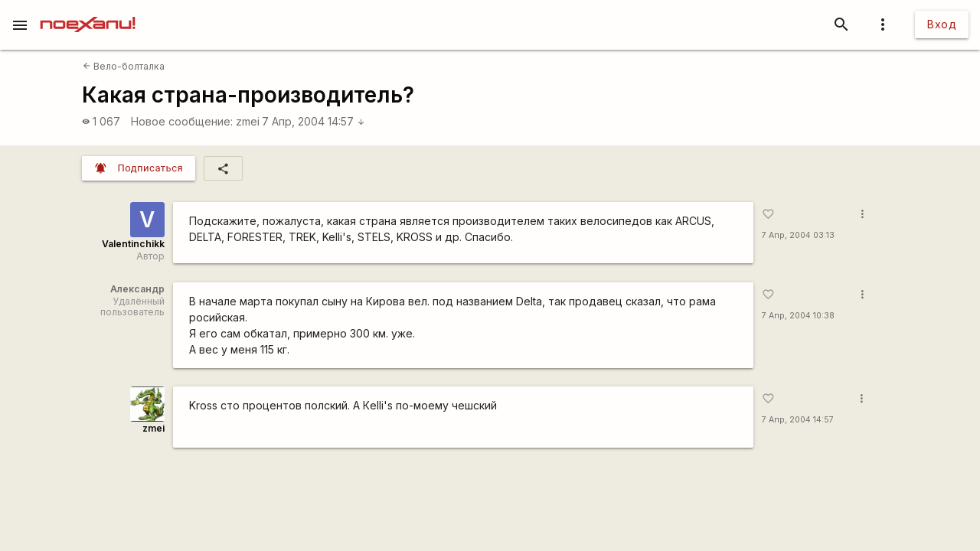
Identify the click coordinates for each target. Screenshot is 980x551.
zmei (248, 121)
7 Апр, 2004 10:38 (798, 316)
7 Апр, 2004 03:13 (798, 235)
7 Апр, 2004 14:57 (314, 121)
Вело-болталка (124, 66)
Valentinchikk (133, 244)
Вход (942, 24)
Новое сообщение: (182, 121)
